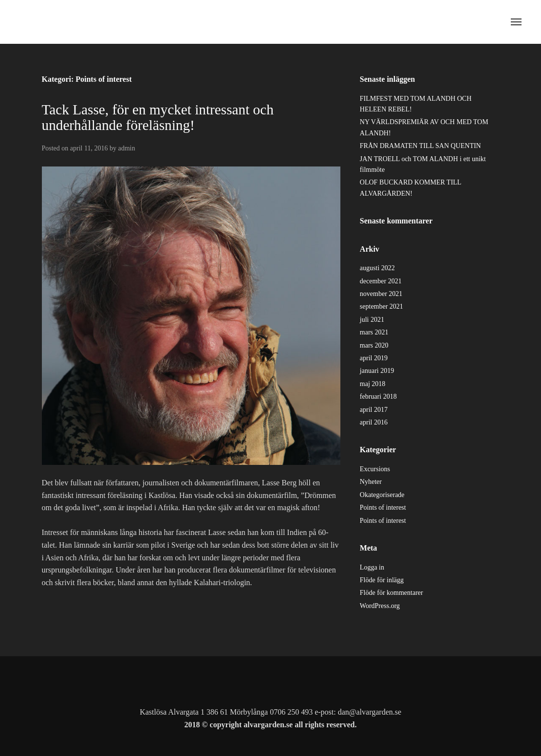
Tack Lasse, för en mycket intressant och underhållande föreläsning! (158, 117)
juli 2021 (372, 320)
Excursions (375, 469)
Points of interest (383, 507)
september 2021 (382, 306)
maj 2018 (373, 384)
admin (126, 148)
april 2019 (374, 358)
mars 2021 (374, 332)
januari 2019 (377, 371)
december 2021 (381, 281)
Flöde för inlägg (382, 580)
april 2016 (374, 422)
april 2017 (374, 410)
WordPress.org (380, 606)
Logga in (372, 567)
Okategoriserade (382, 495)
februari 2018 (378, 396)
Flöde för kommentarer (392, 593)
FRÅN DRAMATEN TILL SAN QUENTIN (420, 146)
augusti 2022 (377, 268)
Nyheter (371, 482)
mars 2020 (374, 345)
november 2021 (381, 294)
